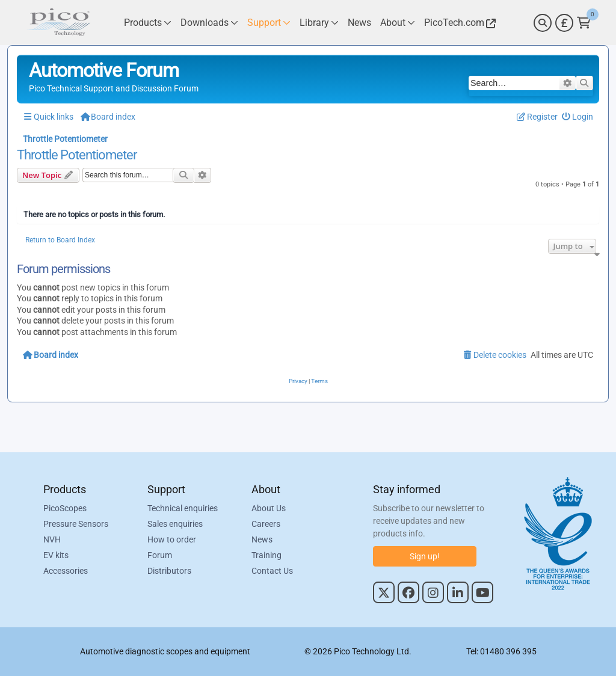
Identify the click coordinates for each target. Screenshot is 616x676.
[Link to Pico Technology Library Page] (319, 23)
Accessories (66, 571)
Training (266, 555)
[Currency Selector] (564, 23)
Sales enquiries (175, 524)
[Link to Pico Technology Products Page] (148, 23)
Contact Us (272, 571)
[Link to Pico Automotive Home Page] (58, 23)
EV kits (56, 555)
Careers (266, 524)
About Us (269, 508)
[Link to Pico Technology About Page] (398, 23)
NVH (52, 539)
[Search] (543, 23)
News (262, 539)
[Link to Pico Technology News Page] (359, 23)
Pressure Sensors (76, 524)
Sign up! (425, 556)
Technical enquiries (183, 508)
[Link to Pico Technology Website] (458, 23)
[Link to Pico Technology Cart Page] (584, 23)
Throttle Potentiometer (77, 155)
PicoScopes (65, 508)
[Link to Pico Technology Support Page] (269, 23)
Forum (160, 555)
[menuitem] (578, 117)
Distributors (169, 571)
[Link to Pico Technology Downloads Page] (209, 23)
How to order (172, 539)
